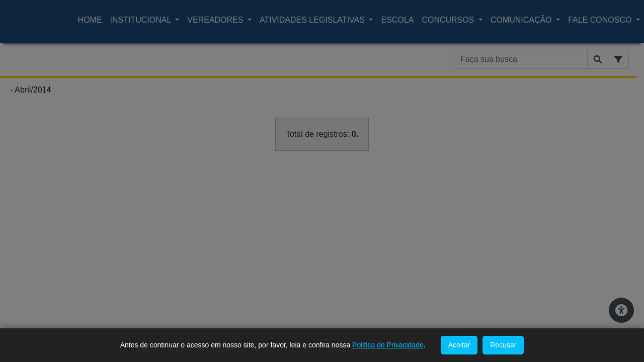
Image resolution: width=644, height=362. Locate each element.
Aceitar (459, 345)
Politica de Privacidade (388, 345)
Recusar (503, 345)
